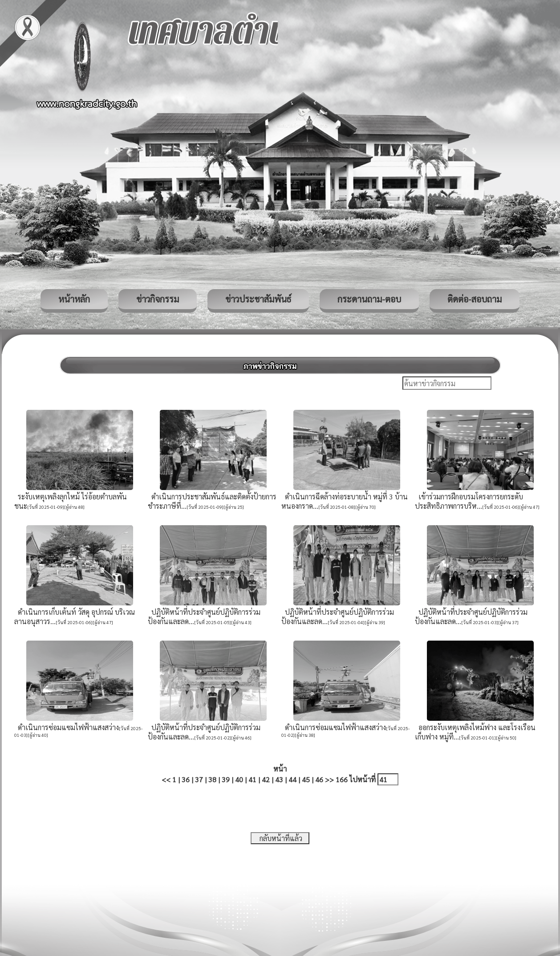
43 (279, 779)
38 (212, 779)
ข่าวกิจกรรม (158, 299)
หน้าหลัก (74, 299)
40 (239, 779)
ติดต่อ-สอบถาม (475, 299)
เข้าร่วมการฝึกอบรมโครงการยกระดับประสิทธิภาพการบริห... (469, 501)
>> (329, 779)
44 (292, 779)
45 (306, 779)
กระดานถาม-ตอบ (369, 299)
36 (186, 779)
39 (226, 779)
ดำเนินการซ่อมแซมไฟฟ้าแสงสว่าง (67, 727)
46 (319, 779)
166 (342, 779)
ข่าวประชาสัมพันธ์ (258, 299)
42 (266, 779)
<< (166, 779)
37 (199, 779)
